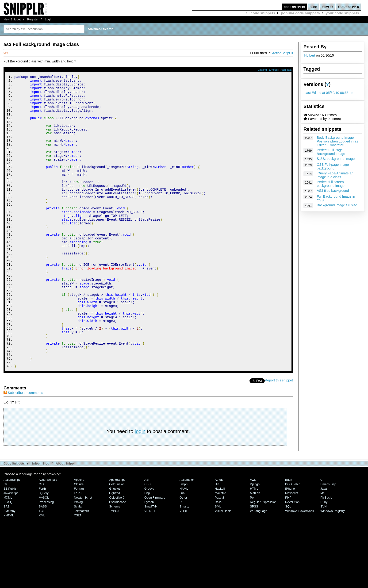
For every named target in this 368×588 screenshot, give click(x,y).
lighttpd (115, 548)
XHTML (9, 570)
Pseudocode (118, 557)
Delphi (184, 539)
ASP (147, 535)
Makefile (220, 548)
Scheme (115, 561)
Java (324, 544)
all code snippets (260, 13)
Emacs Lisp (328, 539)
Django (255, 539)
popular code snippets (300, 13)
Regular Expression (263, 557)
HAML (184, 544)
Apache (79, 535)
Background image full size (337, 205)
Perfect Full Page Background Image (331, 152)
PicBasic (326, 552)
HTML (254, 544)
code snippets (294, 7)
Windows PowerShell (299, 566)
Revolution (292, 557)
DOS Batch (293, 539)
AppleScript (117, 535)
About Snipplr (66, 518)
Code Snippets (14, 518)
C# (6, 539)
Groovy (149, 544)
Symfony (9, 566)
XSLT (78, 570)
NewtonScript (83, 552)
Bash (289, 535)
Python (149, 557)
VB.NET (150, 566)
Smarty (184, 561)
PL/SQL (9, 557)
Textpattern (81, 566)
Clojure (79, 539)
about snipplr (348, 7)
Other (183, 552)
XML (42, 570)
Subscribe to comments (23, 448)
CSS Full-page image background (333, 166)
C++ (42, 539)
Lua (182, 548)
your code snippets (342, 13)
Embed (273, 70)
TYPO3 (114, 566)
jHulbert (309, 55)
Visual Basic (223, 566)
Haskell (220, 544)
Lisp (147, 548)
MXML (8, 552)
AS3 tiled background (333, 191)
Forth (42, 544)
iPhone (290, 544)
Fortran (79, 544)
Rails (218, 557)
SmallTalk (151, 561)
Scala (78, 561)
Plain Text (286, 70)
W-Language (259, 566)
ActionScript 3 (282, 53)
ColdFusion (117, 539)
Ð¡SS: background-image (336, 159)
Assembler (187, 535)
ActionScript (12, 535)
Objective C (117, 552)
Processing (46, 557)
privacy (327, 7)
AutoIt (219, 535)
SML (218, 561)
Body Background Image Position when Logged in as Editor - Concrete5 (337, 141)
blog (314, 7)
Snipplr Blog (40, 518)
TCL (42, 566)
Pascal (219, 552)
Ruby (324, 557)
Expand (262, 70)
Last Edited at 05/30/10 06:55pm (329, 93)
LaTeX (78, 548)
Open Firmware (155, 552)
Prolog (78, 557)
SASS (43, 561)
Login (49, 19)
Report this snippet (279, 435)
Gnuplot (114, 544)
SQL (288, 561)
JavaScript (11, 548)
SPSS (254, 561)
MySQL (44, 552)
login (140, 486)
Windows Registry (333, 566)
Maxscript (292, 548)
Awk (253, 535)
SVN (324, 561)
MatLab (255, 548)
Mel (323, 548)
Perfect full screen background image (331, 184)
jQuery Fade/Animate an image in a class (335, 175)
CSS (148, 539)
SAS (7, 561)
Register (33, 19)
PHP (288, 552)
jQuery (44, 548)
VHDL (184, 566)
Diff (217, 539)
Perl (253, 552)
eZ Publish (11, 544)
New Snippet (12, 19)
